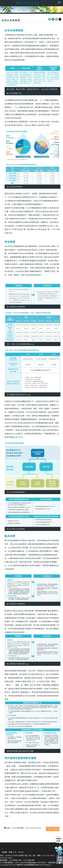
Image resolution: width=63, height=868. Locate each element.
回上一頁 (52, 829)
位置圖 (4, 852)
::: (2, 849)
